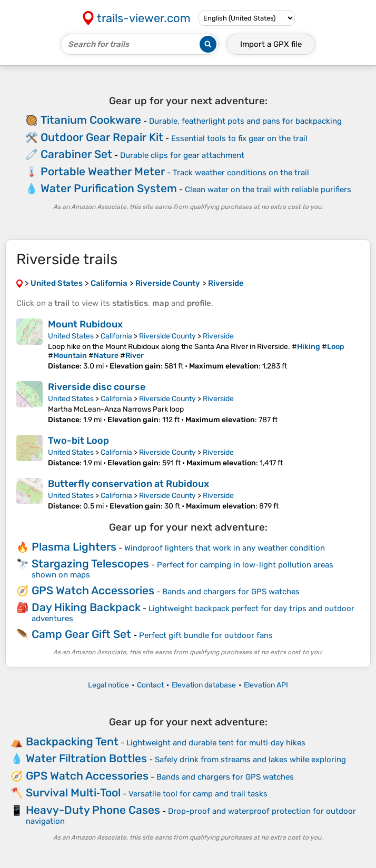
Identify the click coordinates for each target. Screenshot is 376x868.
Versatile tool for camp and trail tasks (198, 794)
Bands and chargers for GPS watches (231, 592)
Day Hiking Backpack (86, 607)
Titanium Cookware (91, 120)
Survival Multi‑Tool (73, 792)
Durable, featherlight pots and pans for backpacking (245, 121)
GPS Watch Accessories (93, 590)
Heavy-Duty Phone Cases (93, 810)
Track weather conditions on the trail (241, 173)
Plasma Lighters (74, 547)
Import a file (271, 44)
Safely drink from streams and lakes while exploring (250, 760)
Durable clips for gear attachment (182, 155)
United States (71, 336)
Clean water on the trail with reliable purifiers (268, 189)
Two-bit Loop (78, 441)
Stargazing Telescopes (90, 563)
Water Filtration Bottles (86, 758)
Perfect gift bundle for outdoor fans (206, 635)
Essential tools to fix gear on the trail (239, 138)
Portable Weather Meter (103, 171)
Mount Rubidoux (85, 324)
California (116, 336)
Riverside (218, 336)
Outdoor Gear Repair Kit (102, 137)
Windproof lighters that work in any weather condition (225, 548)
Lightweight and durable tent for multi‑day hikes (216, 743)
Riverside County (167, 336)
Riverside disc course (97, 387)
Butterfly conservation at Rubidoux (128, 484)
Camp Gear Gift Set (81, 634)
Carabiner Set (76, 154)
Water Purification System (109, 188)
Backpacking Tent (72, 741)
